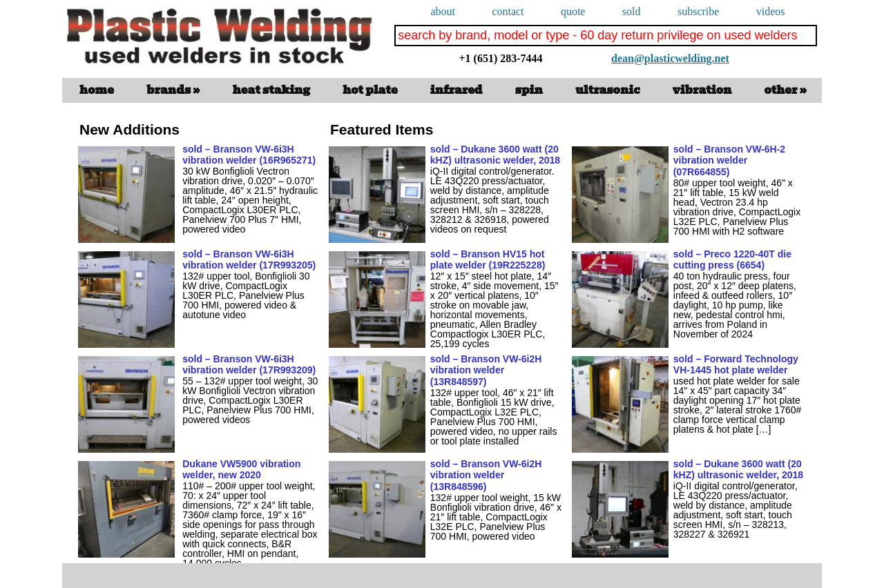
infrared (457, 90)
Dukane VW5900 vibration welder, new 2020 (241, 470)
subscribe (698, 11)
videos (771, 11)
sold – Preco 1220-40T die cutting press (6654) (732, 260)
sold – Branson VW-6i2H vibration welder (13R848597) (486, 371)
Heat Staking (271, 90)
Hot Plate (370, 90)
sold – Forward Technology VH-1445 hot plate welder (736, 365)
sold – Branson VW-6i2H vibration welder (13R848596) (486, 476)
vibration (702, 90)
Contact (508, 11)
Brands (173, 90)
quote (573, 11)
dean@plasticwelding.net (612, 47)
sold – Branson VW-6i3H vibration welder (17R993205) (249, 260)
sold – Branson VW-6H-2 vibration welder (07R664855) (729, 161)
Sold (632, 11)
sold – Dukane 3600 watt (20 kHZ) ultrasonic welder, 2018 (495, 155)
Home (97, 90)
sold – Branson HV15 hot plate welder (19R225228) (488, 260)
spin (529, 90)
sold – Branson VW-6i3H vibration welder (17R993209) (249, 365)
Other (786, 90)
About (443, 11)
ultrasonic (608, 90)
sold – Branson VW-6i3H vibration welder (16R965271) (249, 155)
